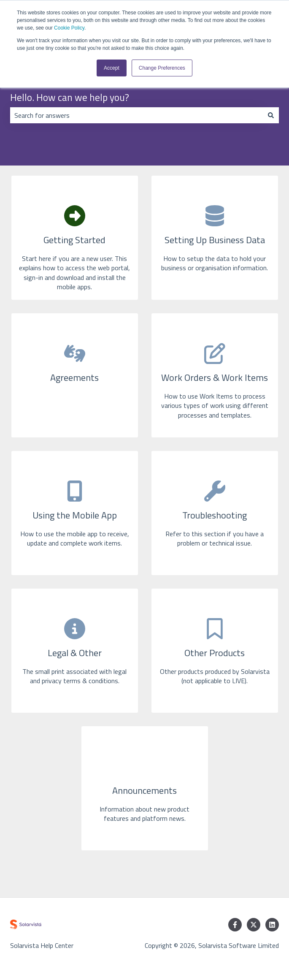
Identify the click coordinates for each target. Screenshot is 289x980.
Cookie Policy (69, 28)
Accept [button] (112, 68)
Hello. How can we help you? (70, 98)
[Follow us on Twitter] (254, 925)
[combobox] (136, 115)
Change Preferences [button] (162, 68)
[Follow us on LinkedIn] (272, 925)
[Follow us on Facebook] (235, 925)
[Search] (271, 115)
